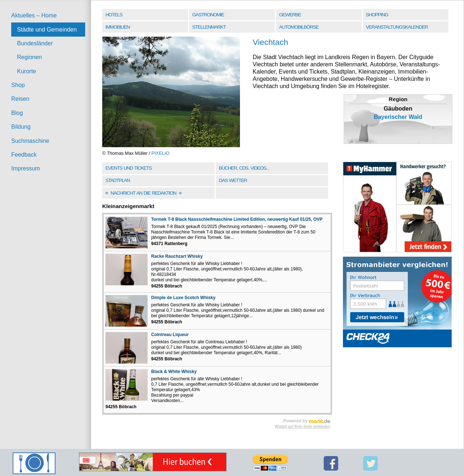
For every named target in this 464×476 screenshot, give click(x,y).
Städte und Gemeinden (47, 30)
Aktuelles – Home (34, 15)
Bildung (21, 127)
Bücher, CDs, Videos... (244, 168)
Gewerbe (290, 15)
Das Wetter (233, 180)
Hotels (114, 15)
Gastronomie (208, 15)
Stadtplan (118, 180)
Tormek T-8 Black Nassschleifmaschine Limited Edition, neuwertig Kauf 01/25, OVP (237, 219)
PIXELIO (161, 153)
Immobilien (118, 27)
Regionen (30, 57)
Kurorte (26, 71)
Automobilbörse (299, 27)
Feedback (24, 155)
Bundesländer (35, 43)
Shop (18, 85)
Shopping (377, 15)
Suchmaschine (30, 141)
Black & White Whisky (174, 372)
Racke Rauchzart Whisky (177, 256)
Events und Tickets (129, 168)
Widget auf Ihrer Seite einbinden (303, 427)
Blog (17, 113)
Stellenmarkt (209, 27)
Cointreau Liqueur (170, 335)
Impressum (26, 168)
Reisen (20, 99)
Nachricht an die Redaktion (144, 193)
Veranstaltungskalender (397, 27)
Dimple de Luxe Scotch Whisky (183, 298)
